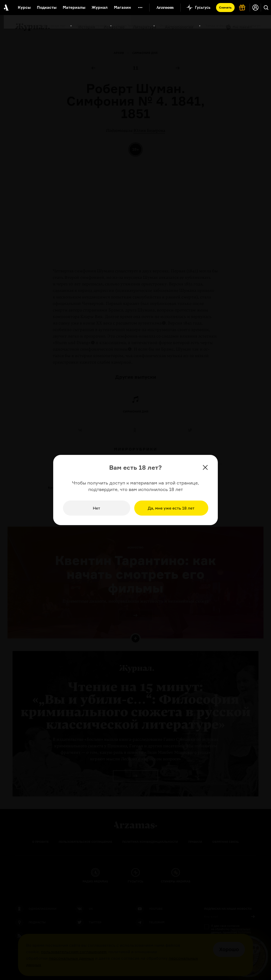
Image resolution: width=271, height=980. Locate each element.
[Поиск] (266, 8)
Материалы (74, 7)
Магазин (122, 7)
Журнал (100, 7)
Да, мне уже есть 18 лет (171, 508)
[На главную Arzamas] (6, 8)
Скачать (225, 7)
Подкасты (47, 7)
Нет (96, 508)
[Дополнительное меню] (140, 8)
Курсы (24, 7)
